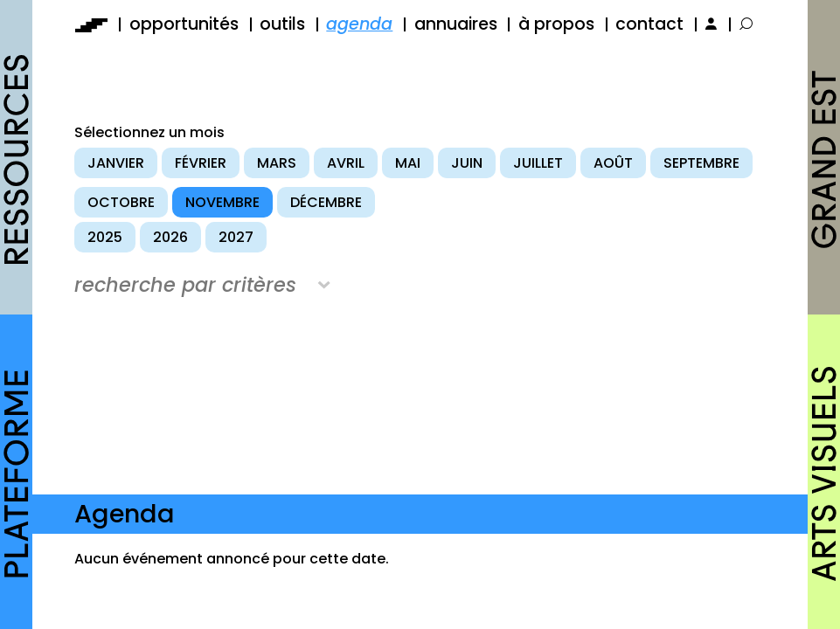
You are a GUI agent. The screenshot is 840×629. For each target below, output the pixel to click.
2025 (105, 237)
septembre (701, 163)
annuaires (456, 24)
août (613, 163)
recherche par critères (185, 285)
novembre (222, 202)
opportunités (184, 24)
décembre (326, 202)
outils (282, 24)
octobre (121, 202)
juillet (538, 163)
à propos (556, 24)
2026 (170, 237)
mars (277, 163)
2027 (236, 237)
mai (408, 163)
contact (649, 24)
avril (346, 163)
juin (467, 163)
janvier (116, 163)
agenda (359, 24)
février (201, 163)
